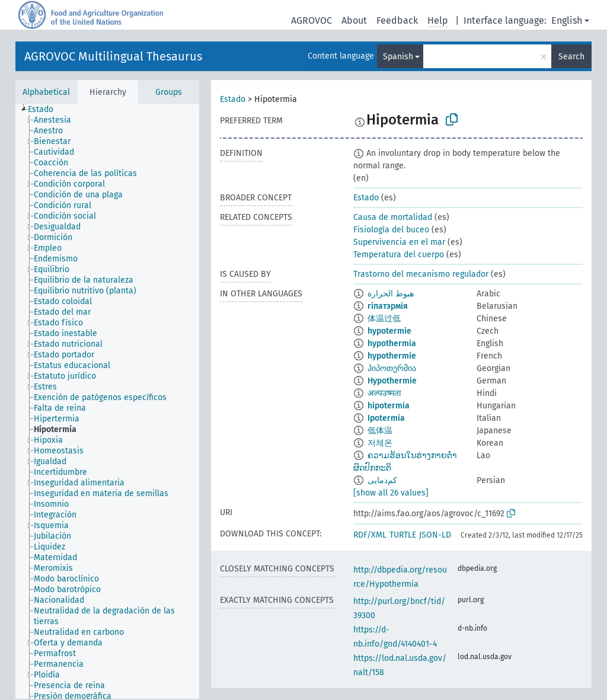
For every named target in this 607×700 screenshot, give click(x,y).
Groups (169, 92)
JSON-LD (435, 535)
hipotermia (389, 406)
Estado (233, 99)
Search (571, 57)
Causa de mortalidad (393, 217)
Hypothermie (392, 381)
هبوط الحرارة (391, 294)
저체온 (380, 443)
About (354, 20)
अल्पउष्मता (384, 393)
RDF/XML (370, 535)
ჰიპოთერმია (392, 368)
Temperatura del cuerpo (399, 255)
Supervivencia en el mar (399, 242)
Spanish (398, 57)
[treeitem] (46, 110)
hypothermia (392, 343)
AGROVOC (312, 20)
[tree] (107, 402)
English (567, 20)
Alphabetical (46, 92)
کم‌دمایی (382, 480)
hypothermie (392, 356)
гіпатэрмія (388, 306)
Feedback (397, 20)
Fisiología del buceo (391, 230)
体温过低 (384, 319)
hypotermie (389, 331)
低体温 (380, 431)
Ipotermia (386, 418)
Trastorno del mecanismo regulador (421, 274)
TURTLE (403, 535)
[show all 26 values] (391, 493)
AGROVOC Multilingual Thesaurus (113, 56)
